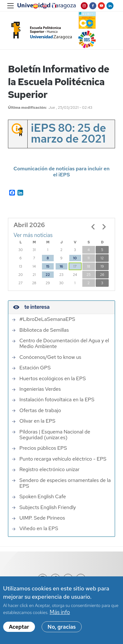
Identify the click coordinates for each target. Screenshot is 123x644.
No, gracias (62, 627)
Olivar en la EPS (37, 421)
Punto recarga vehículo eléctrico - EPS (63, 459)
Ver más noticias (33, 235)
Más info (60, 612)
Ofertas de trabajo (40, 411)
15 (48, 266)
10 (75, 258)
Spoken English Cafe (43, 497)
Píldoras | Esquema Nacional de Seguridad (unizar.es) (55, 435)
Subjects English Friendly (48, 507)
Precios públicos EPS (43, 448)
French (53, 6)
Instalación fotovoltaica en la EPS (57, 400)
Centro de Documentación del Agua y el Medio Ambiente (64, 344)
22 (48, 275)
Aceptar (19, 627)
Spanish (35, 6)
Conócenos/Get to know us (50, 357)
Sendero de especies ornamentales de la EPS (65, 483)
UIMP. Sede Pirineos (42, 518)
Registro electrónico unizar (49, 470)
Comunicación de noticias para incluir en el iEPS (61, 172)
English (44, 6)
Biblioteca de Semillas (44, 330)
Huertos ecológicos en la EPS (53, 379)
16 (61, 266)
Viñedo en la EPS (39, 529)
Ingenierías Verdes (40, 389)
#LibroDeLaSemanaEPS (47, 319)
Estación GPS (35, 368)
